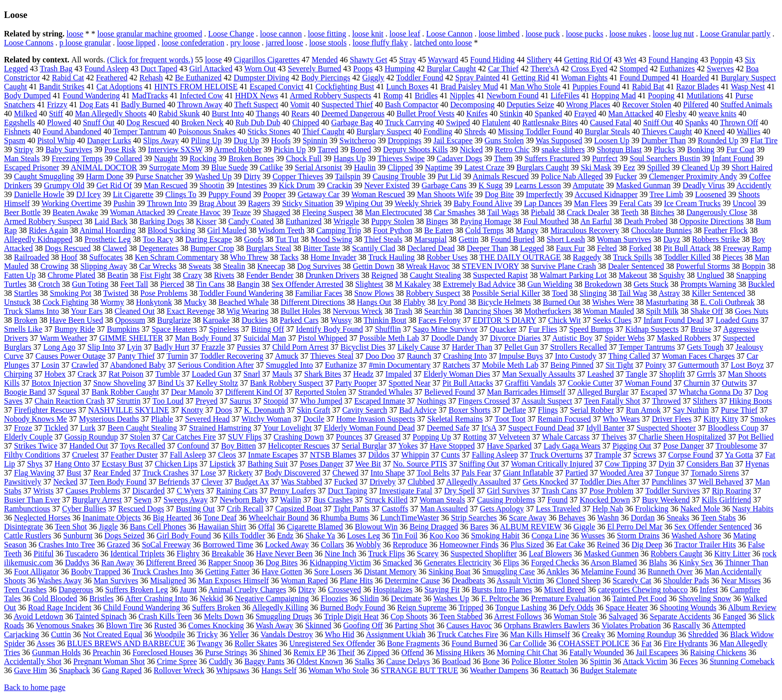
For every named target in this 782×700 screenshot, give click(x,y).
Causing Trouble (399, 176)
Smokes (763, 419)
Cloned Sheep (578, 581)
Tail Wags (503, 212)
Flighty (188, 554)
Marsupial (431, 239)
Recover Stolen (647, 105)
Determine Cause (412, 581)
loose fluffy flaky (380, 43)
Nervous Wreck (358, 311)
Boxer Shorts (469, 410)
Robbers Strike (716, 239)
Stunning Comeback (742, 661)
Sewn (143, 500)
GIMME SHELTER (131, 338)
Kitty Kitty (721, 419)
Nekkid (211, 598)
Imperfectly (544, 194)
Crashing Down (299, 437)
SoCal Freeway (166, 545)
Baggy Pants (264, 661)
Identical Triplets (137, 554)
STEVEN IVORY (490, 266)
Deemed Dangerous (353, 114)
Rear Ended (112, 473)
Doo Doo (380, 356)
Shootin (212, 185)
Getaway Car (319, 194)
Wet (630, 60)
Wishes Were (613, 302)
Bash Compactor (412, 105)
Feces (688, 661)
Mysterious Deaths (109, 419)
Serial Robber (592, 410)
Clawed (115, 248)
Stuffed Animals (746, 105)
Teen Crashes (25, 589)
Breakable (228, 554)
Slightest (369, 284)
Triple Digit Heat (351, 616)
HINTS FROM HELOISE (196, 87)
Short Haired (752, 167)
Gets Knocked (545, 482)
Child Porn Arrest (300, 347)
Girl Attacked (211, 69)
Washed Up (213, 176)
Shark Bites (323, 374)
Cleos (227, 455)
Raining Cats (237, 491)
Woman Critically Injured (552, 464)
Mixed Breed (565, 589)
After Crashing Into (156, 598)
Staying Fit (442, 589)
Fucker (626, 176)
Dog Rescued (148, 122)
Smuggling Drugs (284, 616)
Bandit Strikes (62, 87)
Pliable (162, 419)
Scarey (428, 554)
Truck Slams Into (32, 311)
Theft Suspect (256, 105)
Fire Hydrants (685, 643)
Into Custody (576, 356)
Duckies (255, 320)
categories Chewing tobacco (643, 589)
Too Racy (158, 239)
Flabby (414, 302)
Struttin (129, 401)
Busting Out (195, 509)
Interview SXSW (175, 149)
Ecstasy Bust (122, 464)
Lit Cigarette (133, 194)
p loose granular (85, 43)
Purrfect (605, 158)
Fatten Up (20, 275)
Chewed (345, 473)
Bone (491, 661)
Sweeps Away (186, 500)
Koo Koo (444, 536)
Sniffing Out (479, 464)
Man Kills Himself (540, 634)
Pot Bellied (756, 437)
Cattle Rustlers (28, 536)
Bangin (248, 284)
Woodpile (170, 634)
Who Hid (339, 634)
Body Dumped (27, 96)
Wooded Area (621, 473)
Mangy (527, 230)
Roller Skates (256, 643)
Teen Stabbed (461, 616)
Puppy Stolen (392, 221)
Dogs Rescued (68, 248)
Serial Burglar (364, 446)
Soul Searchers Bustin (665, 158)
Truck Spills (632, 257)
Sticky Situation (308, 203)
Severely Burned (314, 69)
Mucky (195, 302)
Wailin (291, 500)
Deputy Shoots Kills (415, 149)
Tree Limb (666, 194)
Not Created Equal (112, 634)
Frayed (585, 114)
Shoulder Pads (686, 581)
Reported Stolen (321, 392)
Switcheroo (358, 140)
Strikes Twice (36, 446)
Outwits (734, 383)
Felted (607, 248)
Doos (224, 410)
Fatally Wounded (597, 652)
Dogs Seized (124, 536)
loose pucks (585, 34)
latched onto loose (443, 43)
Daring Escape (208, 239)
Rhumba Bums (345, 518)
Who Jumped (321, 401)
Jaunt (189, 589)
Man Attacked (631, 114)
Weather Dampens (499, 670)
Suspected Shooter (666, 428)
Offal (267, 527)
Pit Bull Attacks (468, 383)
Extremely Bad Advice (479, 284)
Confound (193, 446)
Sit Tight (619, 365)
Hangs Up (350, 158)
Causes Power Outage (70, 356)
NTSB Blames (333, 455)
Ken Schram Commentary (176, 257)
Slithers (705, 401)
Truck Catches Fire (468, 634)
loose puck (543, 34)
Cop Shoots (409, 616)
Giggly (373, 78)
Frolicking (652, 509)
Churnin (697, 383)
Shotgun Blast (619, 149)
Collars (332, 545)
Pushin (124, 203)
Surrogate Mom (174, 167)
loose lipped (136, 43)
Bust (74, 473)
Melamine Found (608, 572)
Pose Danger (684, 446)
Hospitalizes (393, 589)
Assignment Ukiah (395, 634)
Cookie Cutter (590, 383)
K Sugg (490, 185)
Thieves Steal (332, 356)
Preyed (206, 401)
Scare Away (527, 518)
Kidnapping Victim (340, 563)
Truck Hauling (391, 257)
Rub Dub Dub (258, 122)
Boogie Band (25, 392)
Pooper (274, 194)
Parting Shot (415, 625)
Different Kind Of (254, 392)
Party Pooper (356, 383)
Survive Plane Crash (563, 266)
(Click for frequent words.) (150, 60)
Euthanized (304, 221)
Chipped (306, 122)
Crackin (340, 185)
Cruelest (85, 455)
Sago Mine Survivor (445, 329)
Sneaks (678, 518)
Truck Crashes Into (163, 572)
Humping (399, 69)
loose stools (328, 43)
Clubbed (421, 482)
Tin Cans (210, 284)
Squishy (672, 275)
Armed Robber (238, 149)
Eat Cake (571, 545)
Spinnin (315, 140)
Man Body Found (203, 338)
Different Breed (171, 563)
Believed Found (450, 392)
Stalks (364, 661)
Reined (608, 545)
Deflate (514, 410)
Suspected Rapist (500, 275)
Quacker (503, 329)
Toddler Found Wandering (241, 293)
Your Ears (87, 311)
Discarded (148, 491)
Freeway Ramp (747, 248)
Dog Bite (499, 194)
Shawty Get (368, 60)
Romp (393, 96)
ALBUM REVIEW (531, 527)
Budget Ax (252, 482)
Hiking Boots (751, 401)
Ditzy (307, 589)
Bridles (426, 96)
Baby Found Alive (483, 203)
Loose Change (231, 34)
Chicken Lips (176, 464)
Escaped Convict (276, 87)
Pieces (732, 257)
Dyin (667, 464)
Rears (300, 114)
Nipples (462, 96)
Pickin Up (290, 149)
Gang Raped (122, 670)
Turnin (177, 356)
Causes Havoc (469, 625)
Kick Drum (297, 185)
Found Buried (513, 239)
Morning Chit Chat (527, 652)
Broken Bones (251, 158)
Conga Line (550, 536)
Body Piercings (326, 78)
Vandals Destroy (287, 634)
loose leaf (405, 34)
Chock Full (304, 158)
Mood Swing (331, 239)
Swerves (720, 69)
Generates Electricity (458, 563)
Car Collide (528, 643)
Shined (270, 652)
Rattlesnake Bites (550, 122)
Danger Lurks (109, 140)
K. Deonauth (264, 410)
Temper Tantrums (647, 347)
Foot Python (393, 230)
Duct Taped (159, 69)
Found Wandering (91, 96)
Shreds (475, 131)
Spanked (548, 114)
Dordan (643, 518)
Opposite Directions (712, 221)
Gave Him (30, 670)
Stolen (140, 437)
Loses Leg (364, 536)
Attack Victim (645, 661)
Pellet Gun (521, 347)
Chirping (18, 374)
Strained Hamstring (220, 428)
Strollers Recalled (579, 347)
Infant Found (733, 158)
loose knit (368, 34)
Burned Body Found (353, 607)
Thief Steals (383, 239)
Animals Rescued (501, 176)
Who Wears (621, 419)
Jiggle (108, 527)
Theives (614, 437)
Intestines (252, 185)
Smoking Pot (71, 293)
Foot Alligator (36, 572)
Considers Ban (710, 464)
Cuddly (221, 661)
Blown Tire (124, 625)
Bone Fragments (413, 643)
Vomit (300, 105)
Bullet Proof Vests (425, 114)
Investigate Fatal (405, 491)
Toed (560, 293)
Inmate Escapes (273, 455)
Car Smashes (455, 212)
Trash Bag (56, 69)
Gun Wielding (550, 284)
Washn (608, 518)
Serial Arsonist (318, 167)
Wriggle (347, 221)
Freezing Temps (77, 158)
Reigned (384, 275)
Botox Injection (56, 383)
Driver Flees (672, 419)
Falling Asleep (495, 455)
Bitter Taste (322, 248)
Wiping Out (364, 203)
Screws (645, 455)
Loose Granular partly (735, 34)
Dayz (672, 239)
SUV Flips (245, 437)
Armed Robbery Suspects (331, 96)
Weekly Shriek (418, 203)
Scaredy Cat (632, 581)
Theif (346, 652)
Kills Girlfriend (726, 500)
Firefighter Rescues (45, 410)
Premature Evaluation (566, 598)
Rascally (686, 625)
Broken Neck (202, 122)
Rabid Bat (648, 87)
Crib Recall (245, 509)
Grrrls (706, 374)
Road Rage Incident (60, 607)
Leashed (600, 374)
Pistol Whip (56, 140)
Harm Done (104, 176)
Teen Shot (71, 527)
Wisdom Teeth (282, 230)
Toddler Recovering (232, 356)
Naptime (439, 167)
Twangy (210, 643)
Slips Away (161, 140)
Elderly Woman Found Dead (369, 428)
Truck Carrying (410, 122)
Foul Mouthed (546, 221)
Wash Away (275, 625)
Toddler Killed (687, 257)
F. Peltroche (500, 598)
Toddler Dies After (610, 482)
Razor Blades (698, 87)
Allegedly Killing (280, 607)
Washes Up (451, 598)
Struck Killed (386, 500)
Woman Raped (304, 581)
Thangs (268, 114)
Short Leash (566, 239)
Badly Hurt (172, 347)
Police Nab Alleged (572, 176)
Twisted (116, 293)
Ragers (259, 203)
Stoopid (276, 401)
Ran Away (118, 563)
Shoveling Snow (705, 598)
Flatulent (496, 122)
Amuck (287, 356)
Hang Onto (72, 464)
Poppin (721, 60)
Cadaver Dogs (460, 158)
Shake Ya (320, 536)
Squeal (69, 392)
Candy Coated (251, 221)
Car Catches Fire (189, 437)
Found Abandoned (72, 131)
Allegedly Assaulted (479, 482)
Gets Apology (502, 509)
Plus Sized (527, 545)
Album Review (752, 607)
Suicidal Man (265, 338)
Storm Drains (638, 536)
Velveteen (514, 437)
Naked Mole (700, 509)
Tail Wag (633, 293)
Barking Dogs (162, 221)
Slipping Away (104, 266)
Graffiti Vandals (530, 383)
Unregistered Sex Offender (332, 643)
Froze (23, 428)
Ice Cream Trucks (692, 203)
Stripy (24, 149)
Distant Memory (390, 572)
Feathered (111, 78)
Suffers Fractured (552, 158)
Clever (212, 482)
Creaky (593, 634)
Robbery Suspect (433, 293)
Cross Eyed (589, 69)
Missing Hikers (460, 652)
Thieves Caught (667, 131)
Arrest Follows (518, 616)
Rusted (165, 625)
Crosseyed (344, 589)
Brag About (217, 203)
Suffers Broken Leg (137, 589)
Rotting (475, 437)
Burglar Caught (452, 69)
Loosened (711, 194)
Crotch (49, 284)
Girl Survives (508, 491)
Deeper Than (488, 248)
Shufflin (388, 329)
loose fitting (327, 34)
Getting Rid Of (588, 60)
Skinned (318, 625)
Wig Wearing (247, 311)
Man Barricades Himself (526, 392)
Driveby (383, 482)
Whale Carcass (566, 437)
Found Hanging (673, 60)
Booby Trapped (96, 572)
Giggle (585, 527)
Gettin (469, 239)
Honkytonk (154, 302)
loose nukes (628, 34)
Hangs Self (279, 670)
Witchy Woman (266, 419)
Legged (532, 248)
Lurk (88, 428)
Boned (361, 149)
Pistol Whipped (323, 338)
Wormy (112, 302)
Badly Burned (143, 105)
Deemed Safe (448, 428)
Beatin (118, 275)
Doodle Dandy (454, 338)
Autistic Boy (572, 338)
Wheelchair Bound (278, 518)
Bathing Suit (267, 464)
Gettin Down (373, 266)
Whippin (415, 455)
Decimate (406, 598)
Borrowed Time (228, 545)
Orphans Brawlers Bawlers (547, 625)
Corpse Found (691, 455)
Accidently (754, 185)
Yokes (408, 446)
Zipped (378, 652)
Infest (709, 589)
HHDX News (257, 96)
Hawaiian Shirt (222, 527)
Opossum (130, 320)
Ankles (558, 572)
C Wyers (190, 491)
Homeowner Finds (469, 545)
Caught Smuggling (44, 176)
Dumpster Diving (261, 78)
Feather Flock (726, 230)
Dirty (252, 176)
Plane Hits (356, 581)
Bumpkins (123, 329)
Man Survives (116, 581)
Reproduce (410, 545)
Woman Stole (575, 616)
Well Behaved (721, 482)
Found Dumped (644, 78)
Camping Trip (339, 230)
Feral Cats (636, 203)
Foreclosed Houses (163, 652)
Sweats (200, 266)
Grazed (118, 545)
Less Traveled (558, 509)
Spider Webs (625, 338)
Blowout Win (377, 527)
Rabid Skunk (179, 114)
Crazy (193, 275)
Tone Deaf (220, 518)
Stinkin (511, 114)
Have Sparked (509, 446)
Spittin (601, 661)
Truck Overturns (557, 455)
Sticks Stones (269, 131)
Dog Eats (94, 105)
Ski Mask (596, 167)
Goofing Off (363, 625)
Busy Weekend (666, 500)
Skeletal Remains (455, 419)
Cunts (451, 455)
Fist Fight (156, 275)
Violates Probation (631, 625)
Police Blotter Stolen (544, 661)
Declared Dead (431, 248)
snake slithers (563, 149)
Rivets (224, 275)
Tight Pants (352, 509)
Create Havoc (199, 212)
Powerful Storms (703, 266)
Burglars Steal (269, 248)
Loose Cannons (29, 43)
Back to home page (35, 687)
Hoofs (281, 140)
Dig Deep (647, 545)
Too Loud (168, 401)
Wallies (749, 131)
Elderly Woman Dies (457, 374)
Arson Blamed (614, 563)
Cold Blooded (55, 598)
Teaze (242, 212)
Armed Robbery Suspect (43, 221)
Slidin (370, 598)
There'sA (545, 69)
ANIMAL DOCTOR (104, 167)
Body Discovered (293, 473)
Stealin (234, 266)
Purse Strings (226, 652)
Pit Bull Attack (687, 248)
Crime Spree (177, 661)
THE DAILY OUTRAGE (520, 257)
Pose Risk (120, 149)
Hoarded (695, 78)
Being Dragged (434, 527)
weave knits (717, 114)
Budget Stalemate (608, 670)
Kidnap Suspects (652, 329)
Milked (25, 114)
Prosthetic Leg (107, 239)
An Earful (596, 221)
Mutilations (705, 96)
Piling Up (206, 140)
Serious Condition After (216, 365)
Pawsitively (23, 482)
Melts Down (224, 616)
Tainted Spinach (101, 616)
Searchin (438, 311)
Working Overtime (71, 203)
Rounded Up (718, 140)
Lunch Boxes (407, 87)
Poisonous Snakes (207, 131)
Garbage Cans (444, 185)
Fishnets (17, 131)
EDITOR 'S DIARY (504, 320)
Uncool (744, 203)
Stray (407, 60)
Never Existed (387, 185)
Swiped (458, 122)
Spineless (224, 329)
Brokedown (603, 284)
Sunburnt (78, 536)
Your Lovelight (287, 428)
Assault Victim (520, 581)
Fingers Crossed (484, 401)
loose (75, 34)
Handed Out (89, 446)
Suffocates (106, 257)
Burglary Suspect (384, 131)
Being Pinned (572, 365)
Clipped (400, 167)
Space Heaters (174, 329)
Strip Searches (474, 518)
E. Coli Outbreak (727, 302)
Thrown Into (167, 203)
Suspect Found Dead (541, 428)
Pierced (172, 284)
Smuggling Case (508, 572)
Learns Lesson (538, 185)
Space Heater (627, 607)
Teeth (630, 212)
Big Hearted (172, 518)
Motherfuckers (548, 311)
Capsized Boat (298, 509)
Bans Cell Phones (158, 527)
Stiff (56, 114)
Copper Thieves (297, 176)
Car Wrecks (158, 266)
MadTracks (150, 96)
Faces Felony (440, 320)
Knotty (192, 410)
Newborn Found (513, 96)
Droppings (404, 140)
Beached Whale (244, 302)
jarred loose (285, 43)
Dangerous (76, 589)
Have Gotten (282, 572)
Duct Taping (347, 491)
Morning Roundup (647, 634)
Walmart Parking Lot (573, 275)
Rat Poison (126, 374)
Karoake (216, 320)
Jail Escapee (453, 140)
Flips (511, 563)
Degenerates (159, 248)
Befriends (174, 482)
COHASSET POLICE (594, 643)
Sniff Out (658, 122)
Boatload (456, 661)
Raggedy (587, 257)
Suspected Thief (347, 105)
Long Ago (59, 347)
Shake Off (707, 311)
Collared (128, 158)
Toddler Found (419, 78)
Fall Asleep (188, 455)
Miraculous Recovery (585, 230)
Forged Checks (555, 563)
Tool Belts (433, 473)
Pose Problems (164, 293)
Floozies (334, 598)
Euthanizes (677, 69)
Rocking (203, 158)
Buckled (761, 284)
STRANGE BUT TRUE (419, 670)
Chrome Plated (72, 275)
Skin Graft (313, 410)
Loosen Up (612, 140)
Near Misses (741, 581)
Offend (413, 652)
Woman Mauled (608, 311)
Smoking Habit (495, 536)
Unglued (710, 275)
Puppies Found (596, 87)
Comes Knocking (216, 625)
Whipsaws (233, 670)
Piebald (543, 212)
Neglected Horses (42, 518)
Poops (363, 69)
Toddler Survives (673, 491)
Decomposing (473, 105)
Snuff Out (98, 122)
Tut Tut (287, 239)
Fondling (438, 131)
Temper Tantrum (140, 131)
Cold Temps (485, 230)
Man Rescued (166, 185)
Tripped (471, 607)
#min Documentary (400, 365)
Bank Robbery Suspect (287, 383)
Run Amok (643, 410)
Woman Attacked (137, 212)
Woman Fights (584, 78)
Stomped (634, 69)
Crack (87, 374)
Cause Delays (408, 661)
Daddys (77, 563)
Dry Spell (460, 491)
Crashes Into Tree (67, 545)
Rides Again (49, 230)
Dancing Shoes (488, 311)
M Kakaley (413, 284)
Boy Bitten (238, 446)
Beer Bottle (22, 212)
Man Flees (591, 203)
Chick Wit (564, 320)
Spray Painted (478, 78)
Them (503, 158)
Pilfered (696, 105)
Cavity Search (365, 410)
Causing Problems (506, 500)
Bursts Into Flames (502, 589)
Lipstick (222, 464)
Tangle (636, 374)
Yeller (239, 634)
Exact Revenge (191, 311)
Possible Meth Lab (389, 338)
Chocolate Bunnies (662, 230)
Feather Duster (134, 455)
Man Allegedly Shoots (110, 114)
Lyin (134, 347)
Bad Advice (418, 410)
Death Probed (646, 221)
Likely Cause (419, 347)
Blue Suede (230, 167)
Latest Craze (484, 167)
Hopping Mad (614, 96)
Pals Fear (476, 473)
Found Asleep (106, 69)
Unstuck (17, 302)
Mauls (282, 374)
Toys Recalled (143, 446)
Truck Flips (387, 554)
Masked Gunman (643, 185)
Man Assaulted (444, 509)
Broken (26, 320)
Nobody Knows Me (35, 419)
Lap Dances (543, 203)
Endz (285, 536)
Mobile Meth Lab (510, 365)
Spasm (15, 140)
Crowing (54, 266)
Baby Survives (69, 149)
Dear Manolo (192, 392)
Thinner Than (746, 563)
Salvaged (623, 616)
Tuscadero (82, 554)
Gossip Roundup (91, 437)
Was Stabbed (301, 482)
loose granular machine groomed (150, 34)
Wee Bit (368, 464)
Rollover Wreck (179, 670)
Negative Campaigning (272, 598)
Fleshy (676, 114)
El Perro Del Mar (635, 527)
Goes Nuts (752, 311)
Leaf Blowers (550, 554)
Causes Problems (93, 491)
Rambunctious (27, 509)
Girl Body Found (184, 536)
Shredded (703, 634)
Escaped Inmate (380, 401)
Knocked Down (605, 500)
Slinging (593, 293)
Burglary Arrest (97, 500)
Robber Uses (447, 257)
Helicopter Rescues (299, 446)
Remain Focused (564, 419)
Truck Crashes (166, 473)
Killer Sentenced (718, 293)
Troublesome (737, 446)
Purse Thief (739, 410)
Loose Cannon (450, 34)
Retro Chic (512, 149)
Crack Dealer (588, 212)
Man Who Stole (535, 87)
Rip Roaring (731, 491)
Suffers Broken (216, 607)
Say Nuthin (691, 410)
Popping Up (432, 437)
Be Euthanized (198, 78)
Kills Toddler (244, 536)
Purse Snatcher (160, 176)
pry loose (245, 43)
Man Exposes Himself (233, 581)
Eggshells (19, 122)
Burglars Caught (542, 167)
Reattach (555, 670)
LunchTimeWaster (409, 518)
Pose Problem (611, 491)
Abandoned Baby (138, 365)
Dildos (379, 455)
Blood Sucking (172, 230)
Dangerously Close (717, 212)
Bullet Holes (301, 311)
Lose (208, 473)
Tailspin (348, 176)
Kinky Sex (696, 563)
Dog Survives (319, 266)
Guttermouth (699, 365)
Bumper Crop (212, 248)
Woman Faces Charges (698, 356)
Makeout (633, 275)
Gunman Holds (56, 652)
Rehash (151, 78)
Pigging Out (632, 446)
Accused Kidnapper (606, 194)
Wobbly (368, 545)
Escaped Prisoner (32, 167)
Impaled (398, 374)
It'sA (489, 428)
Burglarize (174, 320)
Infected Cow (201, 96)
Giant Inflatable (528, 473)
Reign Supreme (422, 607)
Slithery (539, 60)
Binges (437, 221)
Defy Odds (576, 607)
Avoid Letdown (38, 616)
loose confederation (193, 43)
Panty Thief (136, 356)
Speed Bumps (591, 329)
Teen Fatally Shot (612, 401)
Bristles (101, 598)
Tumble (167, 374)
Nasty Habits (753, 509)
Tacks (289, 257)
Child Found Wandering (142, 607)
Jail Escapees (657, 652)
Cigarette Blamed (315, 527)
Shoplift (672, 374)
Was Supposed (559, 140)
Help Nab (608, 509)
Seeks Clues (612, 320)
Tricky (207, 634)
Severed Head (207, 419)
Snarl (252, 374)
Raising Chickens (718, 652)
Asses (46, 643)
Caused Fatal (611, 122)
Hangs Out (374, 302)
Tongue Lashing (521, 607)
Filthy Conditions (32, 455)
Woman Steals (442, 500)
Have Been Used (76, 320)
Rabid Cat (68, 78)
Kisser (206, 221)
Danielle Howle (39, 194)
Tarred (328, 149)
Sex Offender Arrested (308, 284)
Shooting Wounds (688, 607)
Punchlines (669, 482)
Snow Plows (374, 293)
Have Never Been (284, 554)
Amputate (588, 185)
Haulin (365, 167)
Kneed (715, 131)
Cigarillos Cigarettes (267, 60)
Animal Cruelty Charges (247, 589)
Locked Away (287, 545)
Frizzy (57, 105)
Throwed (666, 401)
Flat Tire (764, 140)
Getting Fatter (227, 572)
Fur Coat (741, 149)
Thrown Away (200, 105)
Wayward (443, 60)
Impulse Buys (521, 356)
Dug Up (246, 140)
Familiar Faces (319, 293)
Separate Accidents (680, 616)
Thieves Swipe (401, 158)
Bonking (700, 149)
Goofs (254, 239)
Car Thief (503, 69)
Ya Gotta (739, 455)
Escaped (654, 392)
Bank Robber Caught (125, 392)
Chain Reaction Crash (69, 401)
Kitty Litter (732, 554)
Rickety (240, 473)
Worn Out (260, 69)
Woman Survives (624, 239)
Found (557, 500)
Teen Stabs (719, 518)
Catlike (271, 167)
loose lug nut (674, 34)
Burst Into (228, 114)
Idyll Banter (605, 428)
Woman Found (648, 383)
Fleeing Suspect (328, 212)
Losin (50, 365)
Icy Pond (452, 302)
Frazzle (213, 347)
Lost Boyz (747, 365)
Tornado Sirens (715, 473)
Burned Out (561, 302)
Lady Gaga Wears (572, 446)
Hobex (55, 374)
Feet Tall (134, 284)
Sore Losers (333, 572)
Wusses (593, 536)
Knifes (477, 114)
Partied (576, 473)
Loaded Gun (211, 374)
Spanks (697, 122)
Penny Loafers (293, 491)
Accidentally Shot (33, 661)
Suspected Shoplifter (484, 554)
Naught (166, 158)
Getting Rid (530, 78)
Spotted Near (409, 383)
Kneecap (271, 266)
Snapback (74, 670)
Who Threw (249, 257)
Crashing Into (465, 356)
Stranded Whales (385, 392)
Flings (548, 410)
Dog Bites (281, 563)
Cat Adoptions (119, 87)
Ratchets (456, 365)
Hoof (69, 257)
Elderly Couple (28, 437)
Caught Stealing (436, 275)
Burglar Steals (607, 131)
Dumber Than (664, 140)
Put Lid (449, 176)
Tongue (667, 473)
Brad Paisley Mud (469, 87)
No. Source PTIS (420, 464)
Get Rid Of (114, 185)
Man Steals (22, 158)
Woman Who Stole (338, 670)
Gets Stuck (651, 284)
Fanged (734, 616)
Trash (403, 311)
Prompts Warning (708, 284)
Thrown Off (739, 122)
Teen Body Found (118, 482)
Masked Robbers (684, 338)
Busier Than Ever (32, 500)
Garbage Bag (352, 122)
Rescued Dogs (141, 509)
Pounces (349, 437)
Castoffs (395, 509)
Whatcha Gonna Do (710, 392)
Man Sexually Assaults (539, 374)
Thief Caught (323, 131)
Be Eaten (439, 230)
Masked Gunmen (611, 554)
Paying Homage (486, 221)
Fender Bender (270, 275)
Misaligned (168, 581)
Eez (629, 167)
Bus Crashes (333, 500)
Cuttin (61, 634)
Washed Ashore (696, 536)
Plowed (59, 122)
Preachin (107, 652)
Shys (35, 464)
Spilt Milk (662, 311)
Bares (479, 527)
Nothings (432, 401)
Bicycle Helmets (504, 302)
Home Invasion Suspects (376, 419)
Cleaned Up (701, 167)
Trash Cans (560, 491)
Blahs (658, 563)
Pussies (249, 347)
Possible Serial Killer (506, 293)
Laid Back (111, 221)
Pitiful (43, 554)
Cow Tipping (626, 464)
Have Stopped (452, 446)
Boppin (753, 266)
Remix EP (309, 652)
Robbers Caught (677, 554)
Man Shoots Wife (445, 194)
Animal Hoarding (108, 230)
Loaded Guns (737, 320)
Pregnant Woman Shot (109, 661)
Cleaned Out (135, 311)
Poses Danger (322, 464)
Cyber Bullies (84, 509)
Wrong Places (588, 105)
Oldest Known (319, 661)
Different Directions (313, 302)
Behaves (572, 518)
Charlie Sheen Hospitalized (683, 437)
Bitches (662, 212)
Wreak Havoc (428, 266)
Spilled (658, 167)
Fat (646, 643)
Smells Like (23, 329)
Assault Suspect (547, 401)
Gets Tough (705, 347)
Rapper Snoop (231, 563)
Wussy (341, 320)
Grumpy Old (64, 185)
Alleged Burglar (603, 392)
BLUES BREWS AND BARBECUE (126, 643)
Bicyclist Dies (363, 347)
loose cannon (281, 34)
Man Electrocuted (393, 212)
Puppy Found (230, 194)
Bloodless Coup (733, 428)
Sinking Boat (449, 572)
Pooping (661, 96)
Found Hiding (492, 60)
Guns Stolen (504, 140)
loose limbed (499, 34)
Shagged (277, 212)
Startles (26, 293)
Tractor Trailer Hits (705, 545)
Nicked (471, 149)
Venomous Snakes (65, 625)
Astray (670, 293)
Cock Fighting (65, 302)
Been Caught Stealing (143, 428)
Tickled (56, 428)
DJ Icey (89, 194)
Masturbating (667, 302)
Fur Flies (543, 329)
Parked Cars (299, 320)
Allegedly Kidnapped (38, 239)
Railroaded (31, 257)
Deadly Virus (704, 185)
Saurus (240, 401)
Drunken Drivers (332, 275)
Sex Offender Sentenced (713, 527)
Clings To (181, 194)
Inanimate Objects (111, 518)
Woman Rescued (378, 194)
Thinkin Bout (385, 320)
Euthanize (341, 365)
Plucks (665, 149)
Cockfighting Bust (345, 87)
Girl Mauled (227, 230)
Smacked (398, 563)
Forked (640, 248)
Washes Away (59, 581)
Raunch (419, 356)
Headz (363, 374)
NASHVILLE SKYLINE (129, 410)
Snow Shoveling (119, 383)
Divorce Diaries (515, 338)
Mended (325, 60)
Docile (314, 419)
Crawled (85, 365)
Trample (608, 455)
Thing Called (629, 356)
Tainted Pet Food (640, 598)
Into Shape (388, 473)
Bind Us (171, 383)
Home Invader (334, 257)
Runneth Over (670, 572)
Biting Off (268, 329)
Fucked (346, 482)
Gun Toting (90, 284)
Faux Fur (571, 248)
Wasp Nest (748, 87)
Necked (66, 482)
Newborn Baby (244, 500)
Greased (388, 437)
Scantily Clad (374, 248)
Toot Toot (510, 419)
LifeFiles (565, 96)
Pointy (656, 365)
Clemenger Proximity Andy (693, 176)
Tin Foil (405, 536)
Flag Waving (34, 473)
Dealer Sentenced (636, 266)
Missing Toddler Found (535, 131)
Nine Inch (341, 554)
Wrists (43, 491)
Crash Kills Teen (165, 616)
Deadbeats (469, 581)
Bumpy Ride (75, 329)
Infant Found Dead (674, 320)
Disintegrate (23, 527)
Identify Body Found (329, 329)
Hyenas (757, 464)
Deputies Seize (531, 105)
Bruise (701, 329)
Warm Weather (64, 338)
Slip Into (101, 347)
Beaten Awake (75, 212)
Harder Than (472, 347)
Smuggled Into (290, 365)
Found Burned (474, 643)
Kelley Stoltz (217, 383)
